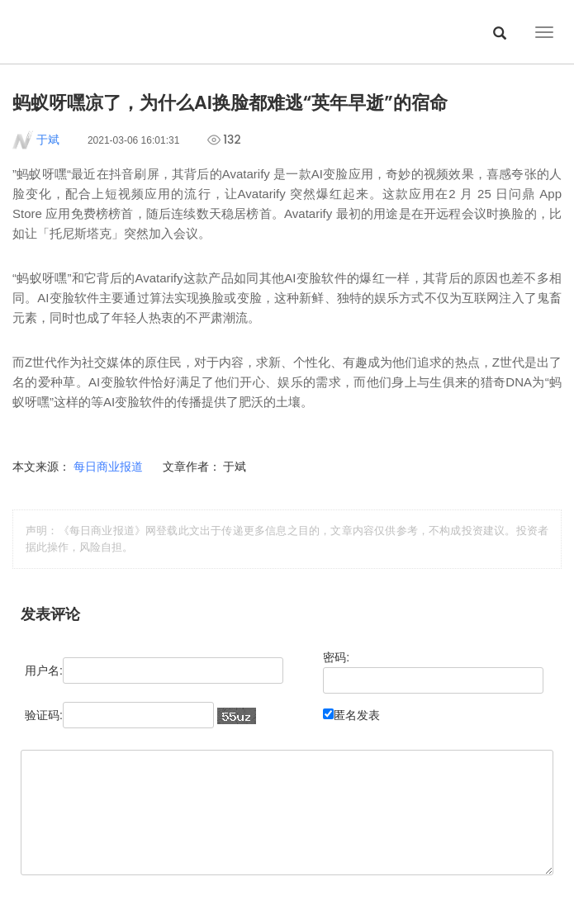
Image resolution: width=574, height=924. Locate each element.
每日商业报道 (110, 467)
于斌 (48, 140)
